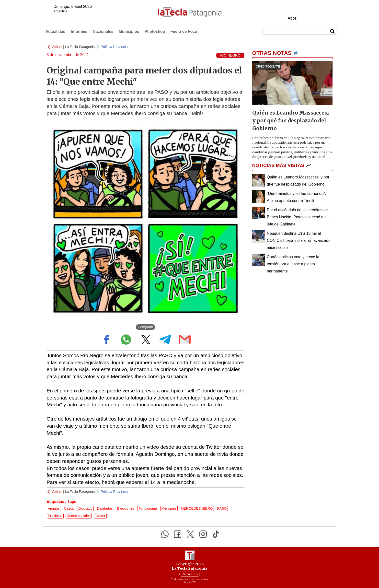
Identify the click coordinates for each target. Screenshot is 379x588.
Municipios (129, 31)
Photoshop (155, 31)
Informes (79, 31)
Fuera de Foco (184, 31)
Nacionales (103, 31)
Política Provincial (115, 47)
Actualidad (56, 31)
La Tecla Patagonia (80, 47)
